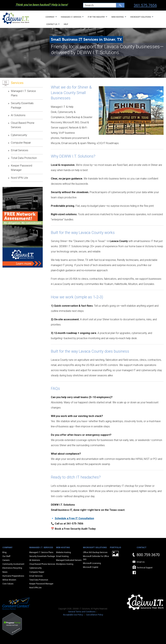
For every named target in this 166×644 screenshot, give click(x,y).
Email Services (20, 150)
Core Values (8, 584)
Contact (142, 548)
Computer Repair (21, 143)
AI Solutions (18, 115)
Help (66, 24)
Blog (4, 552)
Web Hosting (118, 17)
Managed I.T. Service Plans (41, 552)
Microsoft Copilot (91, 567)
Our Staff (6, 556)
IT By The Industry (96, 17)
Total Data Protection (24, 158)
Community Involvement (13, 564)
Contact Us (52, 24)
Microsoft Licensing (92, 563)
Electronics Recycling (12, 568)
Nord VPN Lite (19, 178)
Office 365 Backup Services (95, 552)
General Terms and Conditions (82, 612)
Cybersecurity (19, 135)
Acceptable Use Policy (73, 615)
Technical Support (145, 568)
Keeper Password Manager (41, 584)
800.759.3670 (148, 555)
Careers (6, 560)
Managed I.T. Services (71, 17)
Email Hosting (62, 556)
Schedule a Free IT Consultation (74, 518)
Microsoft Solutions (141, 17)
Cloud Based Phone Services (42, 564)
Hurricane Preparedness (13, 576)
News (5, 572)
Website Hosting (63, 552)
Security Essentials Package (42, 556)
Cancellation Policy (95, 615)
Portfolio (116, 548)
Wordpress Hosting (65, 564)
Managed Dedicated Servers (69, 560)
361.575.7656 (145, 5)
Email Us (141, 562)
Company (50, 17)
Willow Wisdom (9, 580)
